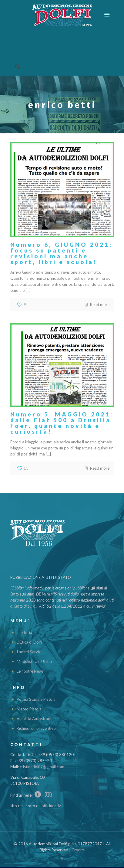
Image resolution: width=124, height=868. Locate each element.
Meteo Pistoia (29, 709)
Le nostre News (30, 671)
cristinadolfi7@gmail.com (42, 767)
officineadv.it (53, 806)
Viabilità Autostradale (36, 719)
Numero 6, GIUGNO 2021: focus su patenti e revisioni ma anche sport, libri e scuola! (61, 253)
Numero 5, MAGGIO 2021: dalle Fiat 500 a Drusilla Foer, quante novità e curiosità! (62, 423)
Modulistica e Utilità (34, 661)
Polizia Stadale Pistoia (36, 699)
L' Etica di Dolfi (29, 642)
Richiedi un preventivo (36, 728)
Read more (100, 305)
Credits (78, 850)
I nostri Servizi (29, 652)
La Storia (24, 632)
